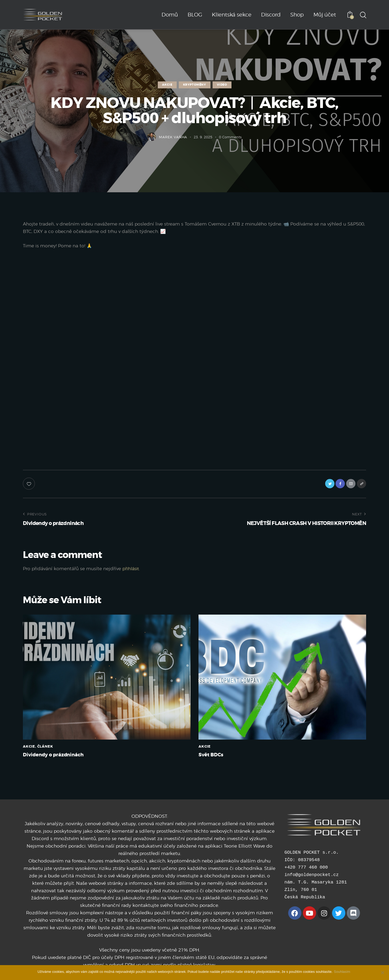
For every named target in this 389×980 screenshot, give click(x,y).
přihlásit (131, 570)
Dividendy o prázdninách (61, 758)
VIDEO (222, 85)
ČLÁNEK (45, 748)
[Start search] (363, 15)
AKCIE (167, 85)
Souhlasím (343, 972)
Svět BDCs (214, 758)
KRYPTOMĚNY (195, 85)
